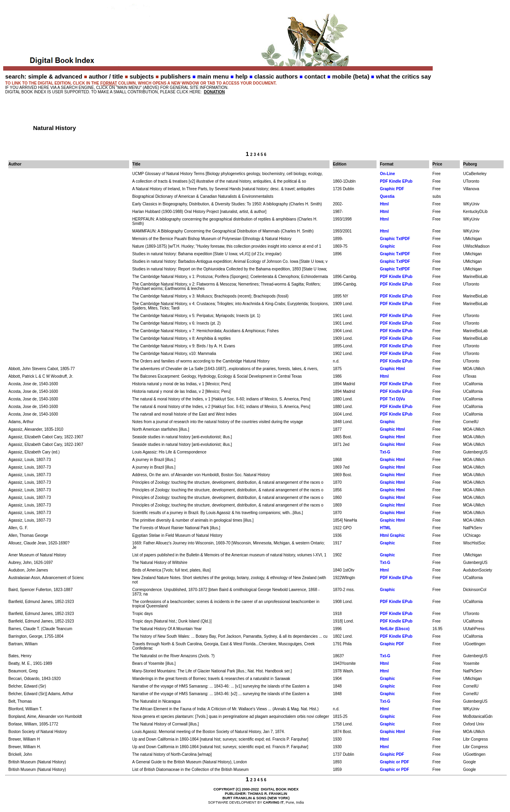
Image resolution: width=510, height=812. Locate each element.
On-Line (387, 174)
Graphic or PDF (394, 762)
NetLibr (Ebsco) (394, 629)
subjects (142, 76)
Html (384, 204)
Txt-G (385, 452)
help (242, 76)
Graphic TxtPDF (395, 239)
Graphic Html (392, 369)
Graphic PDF (392, 189)
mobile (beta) (351, 76)
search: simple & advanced (44, 76)
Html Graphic (392, 535)
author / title (106, 76)
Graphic (387, 246)
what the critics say (403, 76)
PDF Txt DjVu (392, 399)
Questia (387, 196)
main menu (213, 76)
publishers (176, 76)
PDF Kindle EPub (396, 181)
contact (315, 76)
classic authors (276, 76)
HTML (385, 528)
